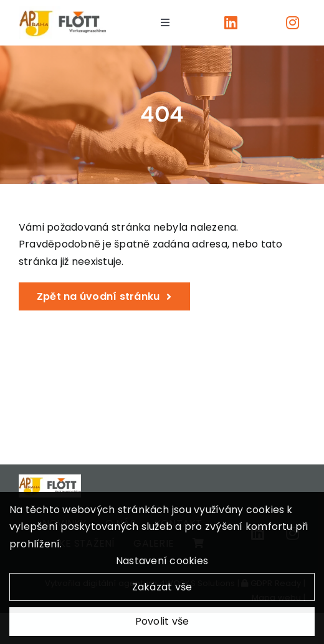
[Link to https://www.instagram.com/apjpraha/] (293, 22)
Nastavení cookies (162, 564)
